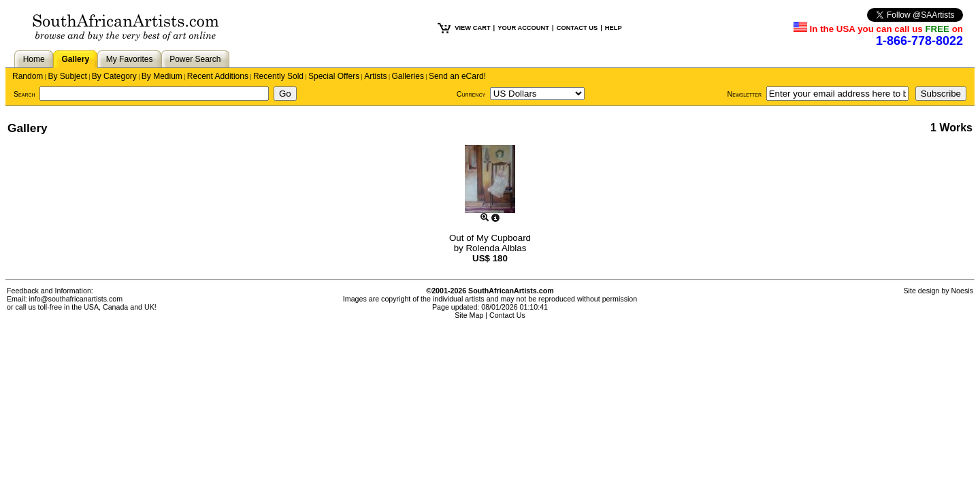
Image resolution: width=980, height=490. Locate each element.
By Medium (162, 76)
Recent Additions (218, 76)
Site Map (469, 315)
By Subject (67, 76)
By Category (114, 76)
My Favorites (130, 59)
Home (34, 59)
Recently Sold (278, 76)
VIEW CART (472, 28)
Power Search (195, 59)
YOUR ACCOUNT (523, 28)
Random (28, 76)
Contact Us (507, 315)
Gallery (75, 59)
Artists (375, 76)
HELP (614, 28)
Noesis (962, 291)
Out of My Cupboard (490, 238)
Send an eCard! (457, 76)
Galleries (408, 76)
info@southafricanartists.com (76, 299)
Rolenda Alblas (496, 248)
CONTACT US (577, 28)
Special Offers (334, 76)
